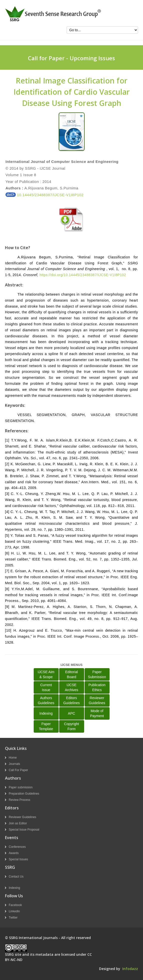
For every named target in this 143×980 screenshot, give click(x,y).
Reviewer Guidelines (22, 817)
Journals (14, 764)
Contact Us (16, 877)
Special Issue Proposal (24, 830)
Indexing (46, 713)
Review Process (19, 800)
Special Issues (18, 859)
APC (71, 713)
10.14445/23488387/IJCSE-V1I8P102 (45, 195)
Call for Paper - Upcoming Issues (71, 58)
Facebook (15, 905)
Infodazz (130, 969)
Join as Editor (18, 823)
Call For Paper (18, 770)
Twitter (13, 918)
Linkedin (14, 911)
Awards (14, 853)
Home (13, 758)
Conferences (17, 847)
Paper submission (21, 787)
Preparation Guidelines (24, 794)
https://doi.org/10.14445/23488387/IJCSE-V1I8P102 (83, 275)
